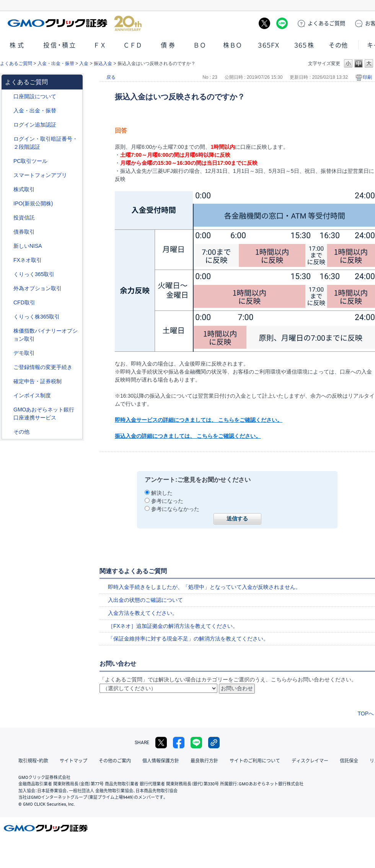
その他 (338, 45)
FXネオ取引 (28, 260)
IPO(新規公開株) (33, 203)
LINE (282, 23)
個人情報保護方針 (161, 761)
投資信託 (24, 218)
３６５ (304, 45)
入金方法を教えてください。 (143, 613)
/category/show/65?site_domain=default (8, 289)
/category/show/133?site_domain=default (8, 331)
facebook (179, 743)
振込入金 (103, 63)
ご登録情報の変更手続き (43, 367)
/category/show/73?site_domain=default (8, 204)
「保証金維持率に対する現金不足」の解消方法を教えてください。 (188, 639)
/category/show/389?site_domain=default (8, 232)
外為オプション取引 (37, 288)
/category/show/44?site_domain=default (8, 432)
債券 (169, 45)
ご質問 (326, 23)
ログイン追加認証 (35, 125)
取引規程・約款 (33, 761)
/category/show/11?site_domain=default (8, 303)
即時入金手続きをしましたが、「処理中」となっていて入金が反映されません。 (204, 587)
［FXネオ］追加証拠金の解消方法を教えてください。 (173, 626)
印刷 (367, 77)
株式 (18, 45)
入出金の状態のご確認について (145, 600)
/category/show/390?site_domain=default (8, 396)
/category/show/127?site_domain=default (8, 381)
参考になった (167, 501)
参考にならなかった (175, 509)
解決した (162, 493)
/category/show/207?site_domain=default (8, 161)
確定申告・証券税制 (37, 381)
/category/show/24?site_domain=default (8, 260)
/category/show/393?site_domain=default (8, 246)
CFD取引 (24, 302)
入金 (84, 63)
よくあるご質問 (16, 63)
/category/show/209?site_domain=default (8, 353)
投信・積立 (60, 45)
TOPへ (366, 714)
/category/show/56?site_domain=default (8, 367)
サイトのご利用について (255, 761)
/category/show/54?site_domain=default (8, 139)
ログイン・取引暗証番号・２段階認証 (46, 143)
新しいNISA (28, 246)
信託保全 (349, 761)
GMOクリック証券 (75, 23)
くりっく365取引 (34, 274)
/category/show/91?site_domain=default (8, 97)
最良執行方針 (204, 761)
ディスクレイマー (310, 761)
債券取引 (24, 232)
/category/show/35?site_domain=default (8, 274)
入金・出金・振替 (56, 63)
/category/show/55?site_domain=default (8, 111)
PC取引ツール (30, 161)
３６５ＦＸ (268, 45)
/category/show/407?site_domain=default (8, 317)
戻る (111, 77)
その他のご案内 (115, 761)
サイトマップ (73, 761)
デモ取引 (24, 353)
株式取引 (24, 189)
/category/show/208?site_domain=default (8, 175)
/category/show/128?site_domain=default (8, 410)
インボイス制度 (32, 395)
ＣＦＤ (133, 45)
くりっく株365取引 (37, 317)
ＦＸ (100, 45)
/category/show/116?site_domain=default (8, 218)
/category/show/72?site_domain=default (8, 189)
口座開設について (35, 96)
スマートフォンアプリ (40, 175)
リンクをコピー (214, 743)
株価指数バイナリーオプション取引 (46, 335)
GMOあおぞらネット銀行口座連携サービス (44, 414)
